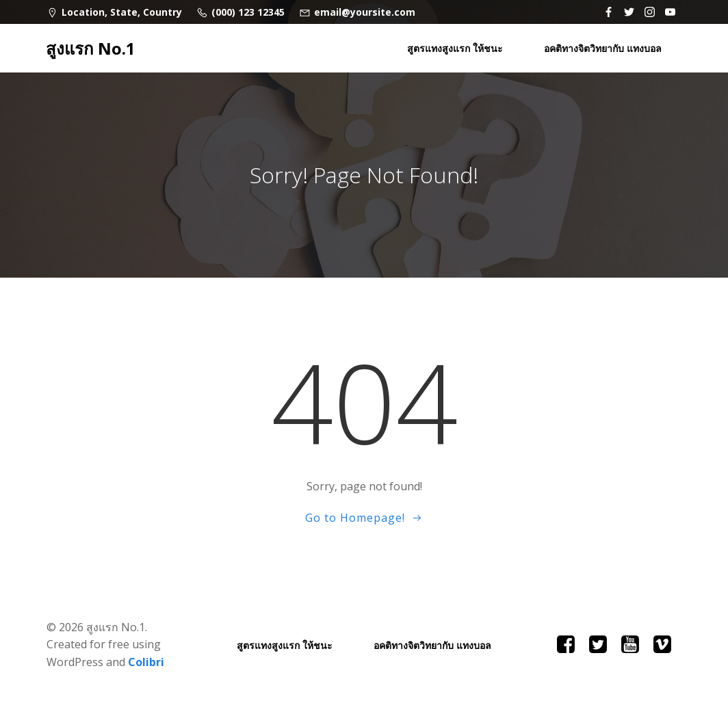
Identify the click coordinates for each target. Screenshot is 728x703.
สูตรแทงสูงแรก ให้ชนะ (455, 48)
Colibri (146, 662)
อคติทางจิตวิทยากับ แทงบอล (603, 48)
